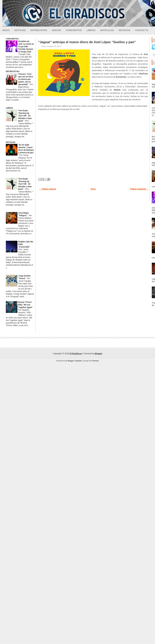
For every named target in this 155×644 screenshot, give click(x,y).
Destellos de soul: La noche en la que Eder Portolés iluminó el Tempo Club (26, 47)
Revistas (124, 30)
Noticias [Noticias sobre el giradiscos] (20, 30)
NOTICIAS (11, 142)
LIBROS (9, 108)
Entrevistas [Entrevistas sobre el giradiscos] (39, 30)
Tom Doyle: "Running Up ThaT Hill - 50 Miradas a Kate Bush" (25, 116)
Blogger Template (75, 361)
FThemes (95, 361)
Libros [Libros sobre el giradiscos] (91, 30)
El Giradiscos (76, 354)
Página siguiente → (139, 189)
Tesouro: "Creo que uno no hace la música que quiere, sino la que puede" (26, 79)
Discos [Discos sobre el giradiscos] (57, 30)
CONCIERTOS (12, 39)
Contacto (142, 30)
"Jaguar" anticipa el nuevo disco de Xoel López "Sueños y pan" (87, 42)
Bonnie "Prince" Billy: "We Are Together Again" (26, 305)
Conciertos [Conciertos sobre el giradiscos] (74, 30)
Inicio (6, 30)
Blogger (99, 354)
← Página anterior (48, 189)
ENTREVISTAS (13, 71)
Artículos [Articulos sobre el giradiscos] (107, 30)
